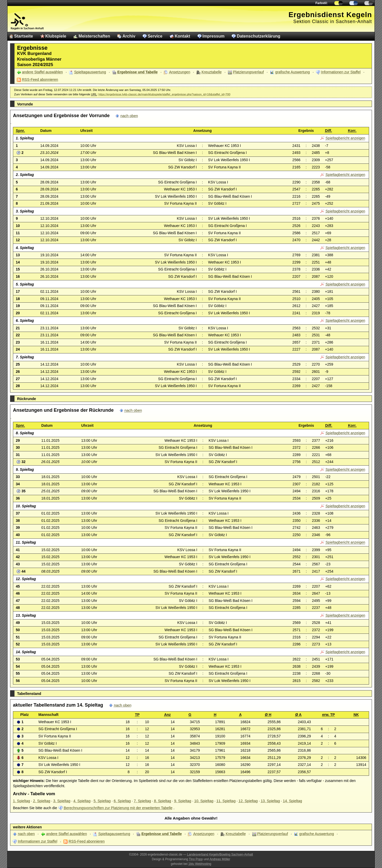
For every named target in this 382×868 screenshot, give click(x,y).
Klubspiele (56, 36)
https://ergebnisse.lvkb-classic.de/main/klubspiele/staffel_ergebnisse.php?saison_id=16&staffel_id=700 (164, 94)
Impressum (213, 36)
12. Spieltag (248, 801)
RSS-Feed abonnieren (40, 80)
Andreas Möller (220, 859)
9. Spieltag (183, 801)
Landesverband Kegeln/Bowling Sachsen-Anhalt (220, 855)
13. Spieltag (270, 801)
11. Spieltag (226, 801)
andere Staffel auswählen (42, 72)
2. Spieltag (42, 801)
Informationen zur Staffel (341, 72)
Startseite (24, 36)
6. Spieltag (122, 801)
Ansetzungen (180, 72)
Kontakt (182, 36)
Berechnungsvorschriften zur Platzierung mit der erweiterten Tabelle (118, 808)
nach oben (129, 116)
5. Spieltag (102, 801)
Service (155, 36)
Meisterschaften (94, 36)
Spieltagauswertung (90, 72)
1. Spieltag (21, 801)
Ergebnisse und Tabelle (137, 72)
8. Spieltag (163, 801)
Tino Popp (196, 859)
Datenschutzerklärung (259, 36)
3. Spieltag (62, 801)
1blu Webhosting (200, 864)
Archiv (129, 36)
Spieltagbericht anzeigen (345, 138)
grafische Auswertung (292, 72)
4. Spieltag (82, 801)
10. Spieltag (204, 801)
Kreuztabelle (212, 72)
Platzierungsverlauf (248, 72)
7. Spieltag (142, 801)
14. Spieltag (292, 801)
